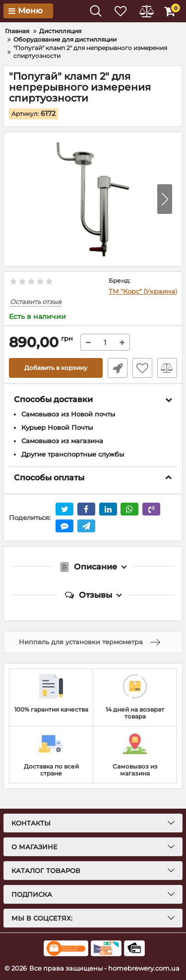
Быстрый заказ (118, 368)
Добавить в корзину (56, 368)
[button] (165, 199)
